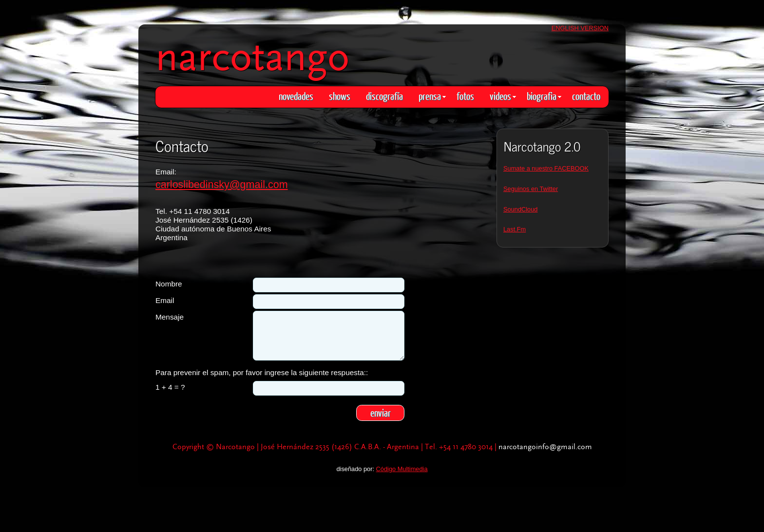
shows (340, 96)
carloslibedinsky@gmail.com (222, 185)
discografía (384, 96)
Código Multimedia (402, 469)
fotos (465, 96)
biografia (544, 96)
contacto (586, 96)
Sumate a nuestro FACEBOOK (546, 168)
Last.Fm (515, 229)
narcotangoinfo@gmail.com (545, 447)
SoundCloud (520, 209)
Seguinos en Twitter (531, 189)
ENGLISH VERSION (580, 28)
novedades (296, 96)
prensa (432, 96)
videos (503, 96)
